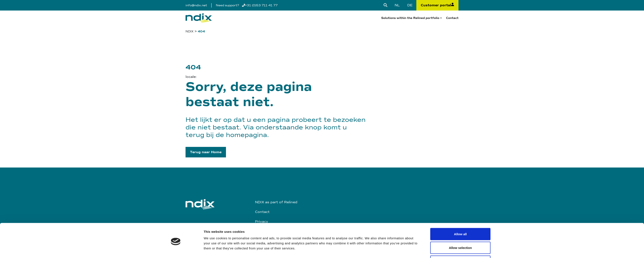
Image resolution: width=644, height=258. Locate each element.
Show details (369, 214)
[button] (206, 152)
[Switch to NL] (397, 5)
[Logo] (199, 18)
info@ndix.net (196, 5)
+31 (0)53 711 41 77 (260, 5)
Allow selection (460, 200)
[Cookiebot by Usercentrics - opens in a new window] (176, 217)
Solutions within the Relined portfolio (410, 18)
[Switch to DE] (410, 5)
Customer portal (437, 5)
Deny (460, 214)
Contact (452, 18)
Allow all (460, 186)
